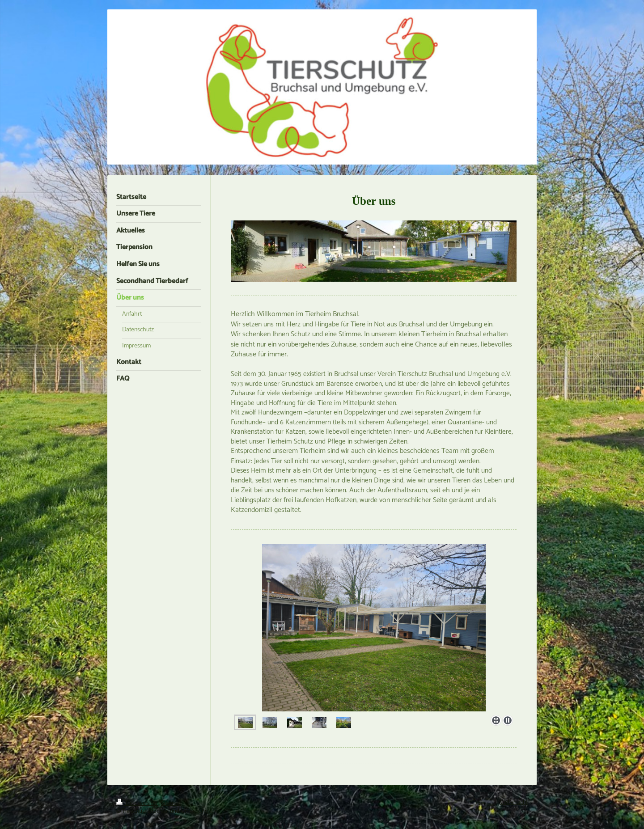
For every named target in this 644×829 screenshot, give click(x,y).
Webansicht (514, 802)
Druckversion (137, 803)
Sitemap (171, 803)
